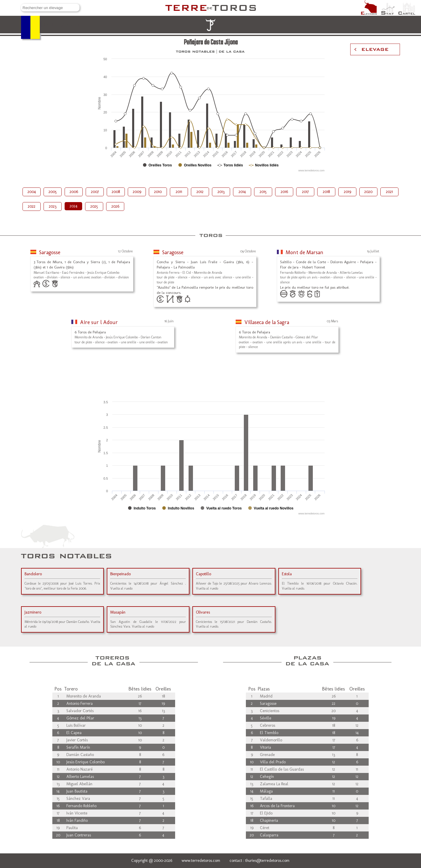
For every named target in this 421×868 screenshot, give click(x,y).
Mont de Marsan (304, 252)
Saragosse (50, 252)
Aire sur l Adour (99, 322)
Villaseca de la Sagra (267, 322)
